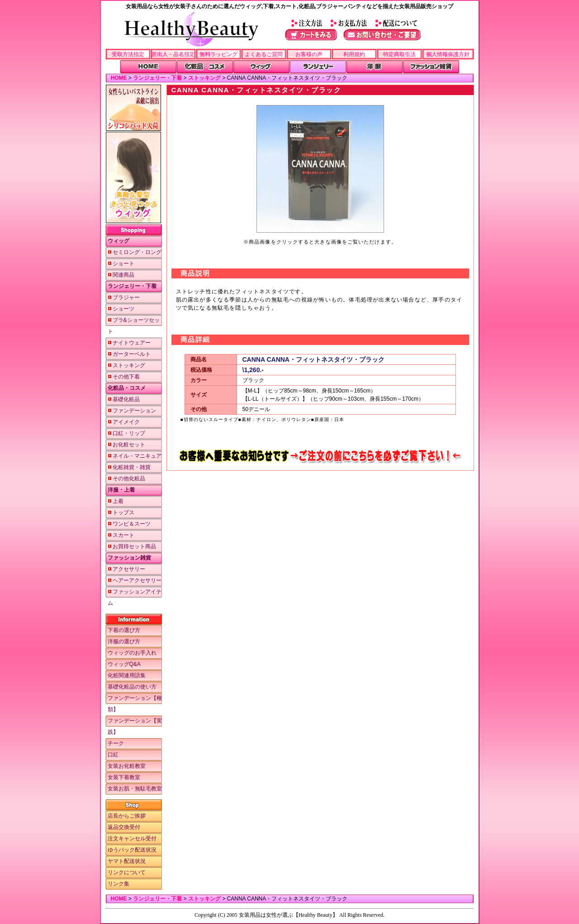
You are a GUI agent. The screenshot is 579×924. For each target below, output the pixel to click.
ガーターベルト (129, 354)
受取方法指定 (128, 54)
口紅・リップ (126, 433)
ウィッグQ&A (124, 664)
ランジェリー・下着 (157, 78)
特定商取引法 (399, 54)
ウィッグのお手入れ (132, 653)
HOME (119, 78)
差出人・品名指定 (173, 54)
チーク (116, 743)
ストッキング (204, 78)
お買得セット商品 (132, 546)
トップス (121, 512)
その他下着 (124, 377)
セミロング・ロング (135, 252)
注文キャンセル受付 (132, 838)
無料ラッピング (218, 54)
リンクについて (127, 872)
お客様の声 (309, 54)
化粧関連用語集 (127, 675)
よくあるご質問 (264, 54)
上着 (116, 501)
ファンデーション (132, 411)
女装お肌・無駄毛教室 (135, 789)
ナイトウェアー (129, 343)
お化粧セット (126, 445)
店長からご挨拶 (127, 816)
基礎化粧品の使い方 (132, 687)
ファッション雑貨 (129, 558)
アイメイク (124, 422)
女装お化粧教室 (127, 766)
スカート (121, 535)
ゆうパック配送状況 (132, 850)
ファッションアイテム (135, 597)
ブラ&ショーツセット (134, 326)
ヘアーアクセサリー (135, 580)
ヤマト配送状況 (127, 861)
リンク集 (119, 884)
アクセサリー (126, 569)
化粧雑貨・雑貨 (129, 467)
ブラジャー (124, 297)
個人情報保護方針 (448, 54)
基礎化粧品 (124, 399)
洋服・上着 (121, 490)
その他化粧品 (126, 479)
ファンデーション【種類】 (135, 704)
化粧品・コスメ (127, 388)
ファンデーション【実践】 (135, 726)
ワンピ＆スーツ (129, 524)
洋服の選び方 (124, 642)
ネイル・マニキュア (135, 456)
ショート (121, 263)
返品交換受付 (124, 827)
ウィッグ (119, 241)
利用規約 (354, 54)
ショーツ (121, 309)
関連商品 (121, 275)
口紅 (113, 755)
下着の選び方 (124, 630)
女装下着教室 (124, 777)
